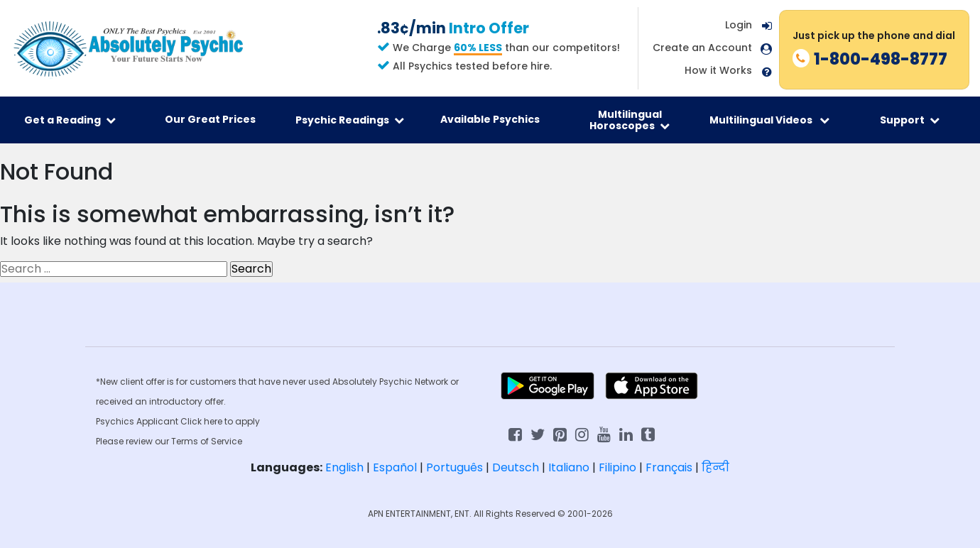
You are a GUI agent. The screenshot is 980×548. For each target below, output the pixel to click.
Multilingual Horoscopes (630, 120)
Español (395, 467)
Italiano (569, 467)
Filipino (617, 467)
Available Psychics (490, 119)
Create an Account (702, 48)
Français (669, 467)
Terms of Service (207, 441)
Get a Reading (70, 120)
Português (454, 467)
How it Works (718, 71)
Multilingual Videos (769, 120)
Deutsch (516, 467)
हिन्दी (715, 467)
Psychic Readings (350, 120)
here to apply (232, 421)
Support (910, 120)
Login (739, 25)
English (344, 467)
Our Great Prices (210, 119)
